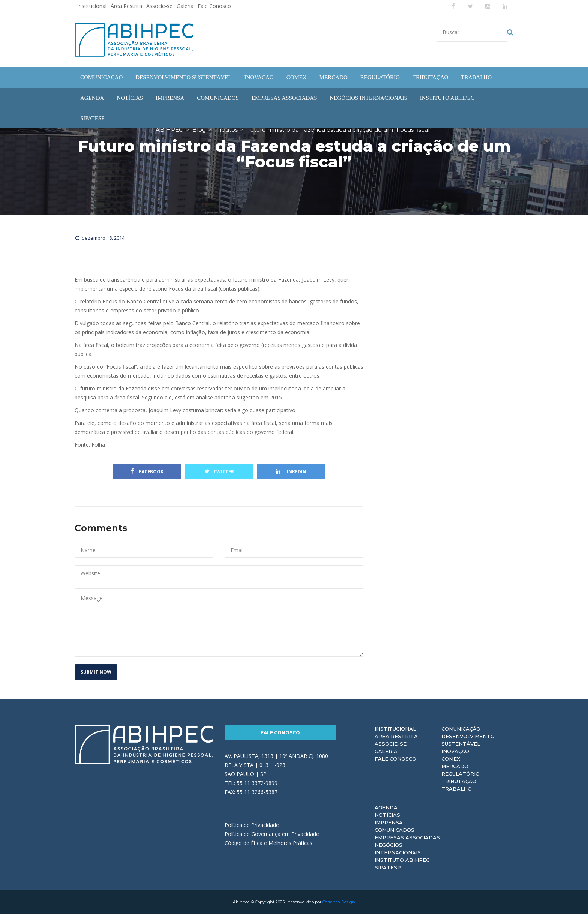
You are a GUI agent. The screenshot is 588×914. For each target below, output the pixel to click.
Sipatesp (388, 867)
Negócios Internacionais (398, 849)
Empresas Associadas (407, 837)
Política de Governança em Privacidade (272, 834)
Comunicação (461, 729)
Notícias (387, 815)
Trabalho (457, 789)
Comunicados (394, 830)
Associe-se (159, 6)
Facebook (147, 472)
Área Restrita (126, 6)
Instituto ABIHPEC (402, 860)
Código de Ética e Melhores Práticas (268, 843)
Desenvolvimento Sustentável (468, 740)
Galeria (185, 6)
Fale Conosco (214, 6)
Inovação (455, 751)
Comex (451, 759)
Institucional (92, 6)
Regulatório (460, 774)
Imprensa (389, 822)
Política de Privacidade (252, 825)
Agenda (386, 807)
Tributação (459, 781)
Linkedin (291, 472)
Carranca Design (339, 902)
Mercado (455, 766)
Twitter (219, 472)
